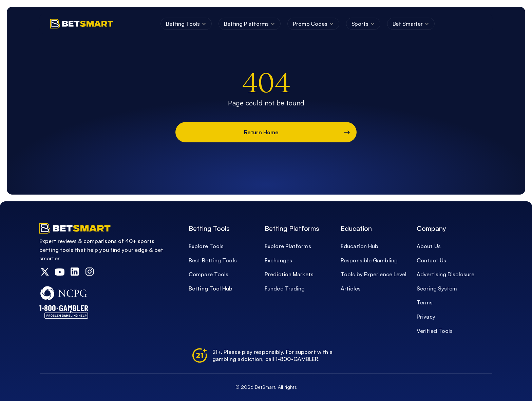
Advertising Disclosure (446, 274)
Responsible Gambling (369, 260)
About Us (429, 246)
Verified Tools (435, 331)
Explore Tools (206, 246)
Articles (351, 288)
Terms (425, 302)
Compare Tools (208, 274)
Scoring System (437, 288)
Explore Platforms (288, 246)
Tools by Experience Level (374, 274)
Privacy (426, 317)
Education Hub (359, 246)
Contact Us (431, 260)
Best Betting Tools (213, 260)
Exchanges (278, 260)
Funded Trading (285, 288)
